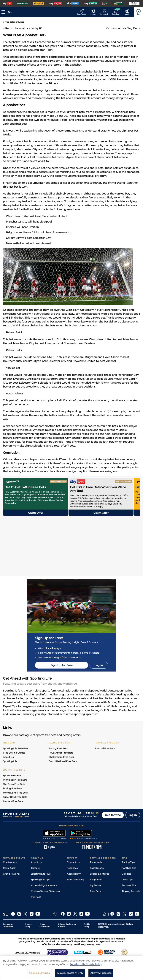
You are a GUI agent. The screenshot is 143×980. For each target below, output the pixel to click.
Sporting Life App (41, 880)
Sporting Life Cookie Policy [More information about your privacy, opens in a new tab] (86, 964)
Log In (99, 665)
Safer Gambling (75, 880)
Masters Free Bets (13, 801)
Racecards (96, 862)
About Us (8, 757)
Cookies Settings (39, 973)
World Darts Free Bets (15, 793)
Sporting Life (10, 761)
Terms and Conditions (8, 925)
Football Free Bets (105, 748)
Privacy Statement (45, 925)
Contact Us (73, 862)
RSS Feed (36, 897)
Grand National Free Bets (63, 761)
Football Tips (129, 868)
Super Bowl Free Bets (15, 797)
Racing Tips (128, 862)
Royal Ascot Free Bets (61, 753)
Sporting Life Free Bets (16, 748)
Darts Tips (127, 880)
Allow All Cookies (101, 973)
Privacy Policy (28, 925)
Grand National (11, 874)
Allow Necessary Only (70, 973)
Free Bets (95, 891)
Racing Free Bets (58, 748)
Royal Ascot (10, 868)
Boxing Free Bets (12, 788)
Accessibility (74, 874)
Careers (35, 868)
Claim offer (36, 513)
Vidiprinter (96, 880)
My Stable (95, 885)
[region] (71, 968)
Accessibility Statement (44, 885)
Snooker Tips (129, 885)
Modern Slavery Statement (46, 891)
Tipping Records (131, 891)
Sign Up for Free (62, 665)
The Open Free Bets (14, 784)
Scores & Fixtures (99, 874)
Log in (133, 815)
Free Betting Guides (14, 753)
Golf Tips (127, 874)
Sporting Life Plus (41, 874)
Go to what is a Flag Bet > (123, 28)
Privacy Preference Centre (67, 925)
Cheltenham (10, 862)
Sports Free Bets (12, 775)
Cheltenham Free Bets (61, 757)
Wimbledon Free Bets (15, 780)
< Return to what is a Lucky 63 (23, 28)
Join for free (113, 815)
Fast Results (97, 868)
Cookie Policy (87, 925)
